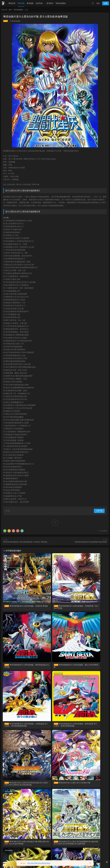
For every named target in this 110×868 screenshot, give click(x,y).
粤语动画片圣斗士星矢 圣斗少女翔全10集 (55, 727)
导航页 (50, 3)
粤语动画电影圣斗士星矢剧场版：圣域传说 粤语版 (19, 607)
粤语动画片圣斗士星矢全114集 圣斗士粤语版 (19, 846)
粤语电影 (30, 3)
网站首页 (12, 3)
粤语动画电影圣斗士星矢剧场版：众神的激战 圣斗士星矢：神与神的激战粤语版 (55, 667)
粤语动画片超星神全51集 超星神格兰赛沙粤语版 (91, 542)
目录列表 (39, 3)
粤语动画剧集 (16, 21)
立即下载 (99, 511)
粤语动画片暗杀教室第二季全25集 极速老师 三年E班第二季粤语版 (25, 542)
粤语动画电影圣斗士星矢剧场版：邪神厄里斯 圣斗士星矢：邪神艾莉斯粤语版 (90, 667)
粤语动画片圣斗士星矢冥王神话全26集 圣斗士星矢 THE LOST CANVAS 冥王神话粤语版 (20, 727)
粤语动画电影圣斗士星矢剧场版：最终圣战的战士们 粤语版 (89, 607)
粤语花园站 (61, 3)
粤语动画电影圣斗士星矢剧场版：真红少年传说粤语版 (19, 667)
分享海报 (103, 531)
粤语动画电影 (9, 556)
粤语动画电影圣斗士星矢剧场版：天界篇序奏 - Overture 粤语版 (54, 607)
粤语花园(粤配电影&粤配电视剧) (39, 863)
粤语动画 (21, 3)
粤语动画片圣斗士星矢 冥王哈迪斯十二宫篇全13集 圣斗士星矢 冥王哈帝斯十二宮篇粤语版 (90, 786)
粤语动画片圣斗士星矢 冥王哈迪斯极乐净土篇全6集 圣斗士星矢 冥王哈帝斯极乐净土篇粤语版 (20, 786)
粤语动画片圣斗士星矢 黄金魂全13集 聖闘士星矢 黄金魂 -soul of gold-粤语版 (90, 727)
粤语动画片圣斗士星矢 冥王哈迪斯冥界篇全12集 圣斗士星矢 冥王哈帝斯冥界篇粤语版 (55, 786)
